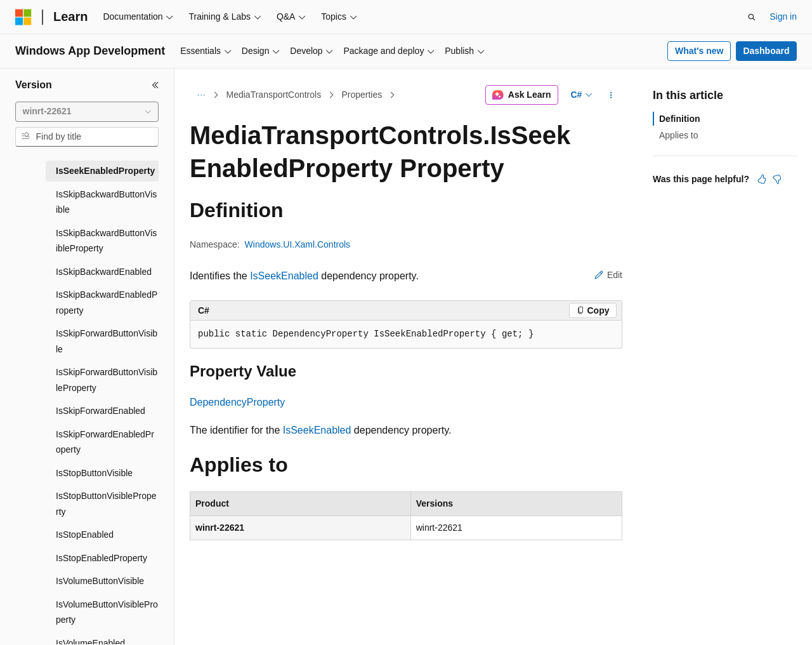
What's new (699, 51)
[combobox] (87, 112)
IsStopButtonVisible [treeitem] (94, 473)
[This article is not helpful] (777, 179)
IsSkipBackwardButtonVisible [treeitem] (106, 202)
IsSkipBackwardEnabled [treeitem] (104, 272)
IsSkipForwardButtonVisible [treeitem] (107, 341)
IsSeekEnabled (284, 276)
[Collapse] (155, 85)
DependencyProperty (237, 402)
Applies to (678, 135)
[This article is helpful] (762, 179)
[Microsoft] (23, 17)
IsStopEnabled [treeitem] (85, 535)
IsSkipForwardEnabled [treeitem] (101, 411)
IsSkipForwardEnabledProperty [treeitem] (105, 442)
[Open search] (752, 17)
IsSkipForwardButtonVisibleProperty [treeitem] (107, 380)
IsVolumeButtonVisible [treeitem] (100, 581)
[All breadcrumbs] (201, 95)
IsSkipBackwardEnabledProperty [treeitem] (107, 303)
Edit (608, 275)
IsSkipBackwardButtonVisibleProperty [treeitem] (106, 241)
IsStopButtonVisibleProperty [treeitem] (106, 504)
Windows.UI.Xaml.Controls (298, 244)
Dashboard (766, 51)
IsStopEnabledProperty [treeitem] (101, 558)
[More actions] (611, 95)
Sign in (783, 17)
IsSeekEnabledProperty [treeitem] (105, 171)
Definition (680, 119)
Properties (362, 95)
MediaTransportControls (274, 95)
